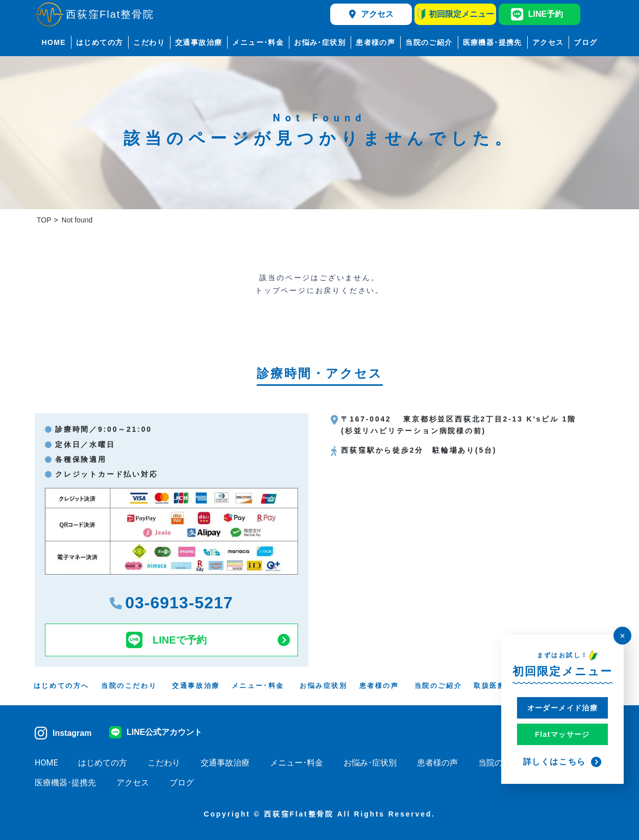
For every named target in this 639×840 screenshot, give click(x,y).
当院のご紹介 (429, 42)
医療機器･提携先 (493, 42)
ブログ (585, 42)
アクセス (371, 14)
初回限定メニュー (456, 14)
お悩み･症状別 (320, 42)
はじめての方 (100, 42)
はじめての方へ (62, 686)
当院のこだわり (129, 686)
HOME (54, 42)
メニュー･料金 (258, 42)
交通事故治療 (199, 42)
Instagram (63, 733)
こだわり (149, 42)
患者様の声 (375, 42)
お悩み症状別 (324, 686)
